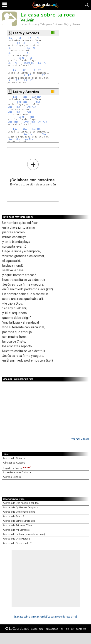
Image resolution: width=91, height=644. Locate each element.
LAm (15, 97)
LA (10, 38)
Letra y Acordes (26, 33)
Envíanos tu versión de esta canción (33, 172)
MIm (39, 97)
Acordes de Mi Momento (16, 530)
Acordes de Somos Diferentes (19, 521)
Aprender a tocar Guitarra (17, 472)
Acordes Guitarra (12, 477)
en (67, 629)
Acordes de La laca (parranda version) (24, 534)
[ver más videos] (80, 439)
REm (25, 97)
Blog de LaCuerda (17, 468)
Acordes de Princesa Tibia (17, 525)
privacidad (52, 629)
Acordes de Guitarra (14, 458)
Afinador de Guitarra (14, 463)
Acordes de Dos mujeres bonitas (21, 503)
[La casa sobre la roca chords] (31, 617)
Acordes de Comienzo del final (20, 512)
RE (20, 38)
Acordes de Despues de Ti (18, 543)
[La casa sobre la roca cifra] (62, 617)
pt (72, 629)
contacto (81, 629)
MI (38, 38)
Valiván (27, 20)
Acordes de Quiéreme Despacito (21, 508)
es (62, 629)
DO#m (21, 58)
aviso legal (37, 629)
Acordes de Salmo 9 (14, 516)
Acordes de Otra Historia (16, 539)
